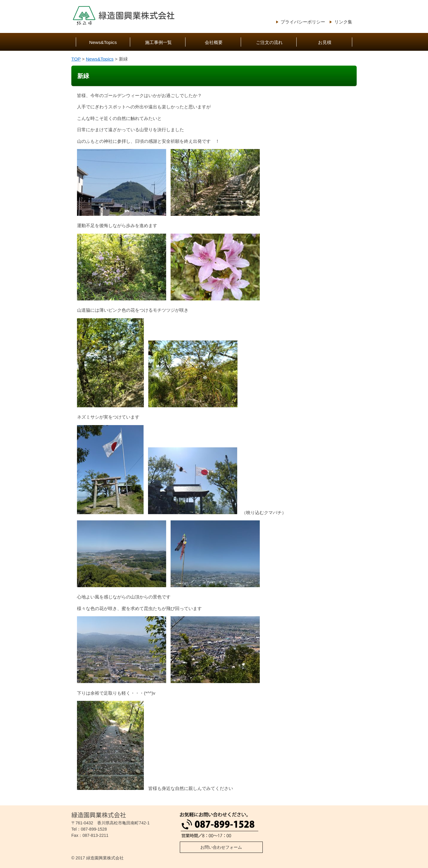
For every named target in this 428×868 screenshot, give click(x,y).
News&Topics (103, 42)
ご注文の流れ (269, 42)
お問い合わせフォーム (221, 847)
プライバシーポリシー (303, 22)
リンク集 (343, 22)
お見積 (325, 42)
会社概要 (214, 42)
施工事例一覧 (158, 42)
